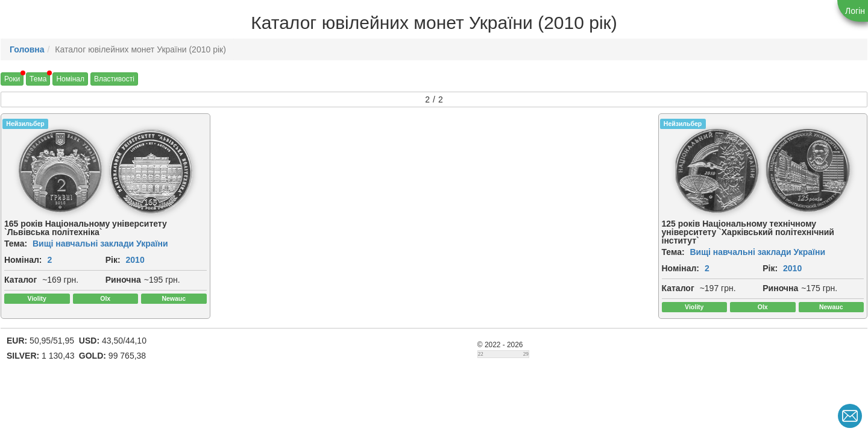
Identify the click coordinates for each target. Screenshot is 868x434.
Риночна (123, 280)
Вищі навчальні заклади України (100, 244)
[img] (60, 171)
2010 (135, 260)
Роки (12, 79)
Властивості (114, 79)
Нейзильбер (25, 124)
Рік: (113, 260)
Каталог (20, 280)
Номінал (70, 79)
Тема (38, 79)
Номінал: (23, 260)
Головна (27, 49)
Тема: (16, 244)
